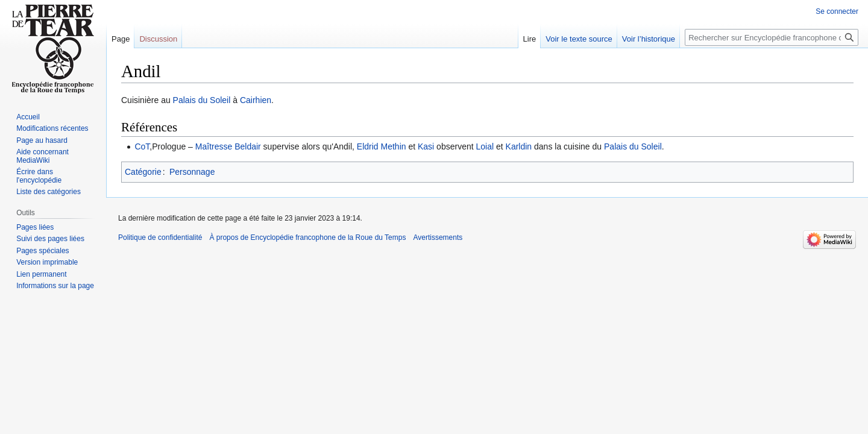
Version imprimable (47, 262)
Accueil (28, 117)
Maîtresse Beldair (228, 146)
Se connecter (837, 11)
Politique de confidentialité (160, 237)
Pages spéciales (42, 251)
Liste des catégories (49, 192)
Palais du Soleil (202, 100)
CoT (142, 146)
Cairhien (256, 100)
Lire (530, 39)
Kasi (426, 146)
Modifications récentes (52, 128)
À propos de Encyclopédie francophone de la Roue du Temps (307, 237)
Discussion (158, 39)
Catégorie (143, 172)
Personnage (192, 172)
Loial (485, 146)
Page (121, 39)
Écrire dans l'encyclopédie (39, 176)
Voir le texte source (579, 39)
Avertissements (438, 237)
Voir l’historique (649, 39)
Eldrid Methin (382, 146)
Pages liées (35, 227)
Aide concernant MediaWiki (42, 156)
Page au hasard (42, 140)
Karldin (519, 146)
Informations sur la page (55, 286)
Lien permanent (41, 274)
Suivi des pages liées (50, 239)
